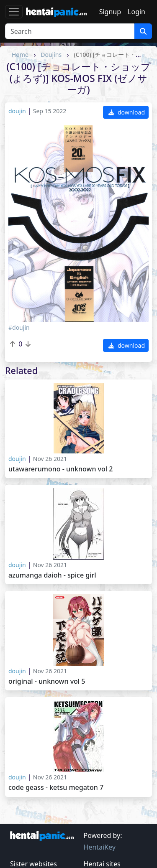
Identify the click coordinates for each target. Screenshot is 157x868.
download (127, 112)
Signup (110, 12)
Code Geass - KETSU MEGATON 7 (56, 788)
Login (136, 12)
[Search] (70, 31)
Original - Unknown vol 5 (47, 681)
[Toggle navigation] (14, 12)
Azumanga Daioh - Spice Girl (52, 575)
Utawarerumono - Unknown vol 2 (60, 469)
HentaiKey (100, 847)
